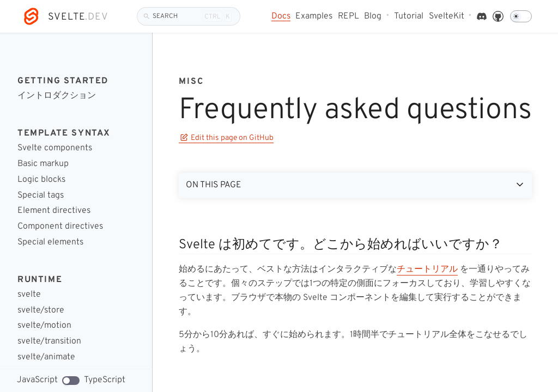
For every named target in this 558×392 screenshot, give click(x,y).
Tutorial (409, 17)
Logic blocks (41, 180)
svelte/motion (44, 326)
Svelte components (55, 148)
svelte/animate (46, 357)
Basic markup (43, 164)
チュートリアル (427, 269)
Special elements (50, 243)
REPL (348, 17)
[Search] (189, 16)
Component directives (60, 227)
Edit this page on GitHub (227, 138)
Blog (373, 17)
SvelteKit (447, 17)
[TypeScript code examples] (71, 381)
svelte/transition (49, 342)
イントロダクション (57, 96)
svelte (29, 295)
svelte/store (41, 311)
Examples (314, 17)
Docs (281, 17)
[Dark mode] (521, 16)
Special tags (41, 196)
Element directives (54, 211)
